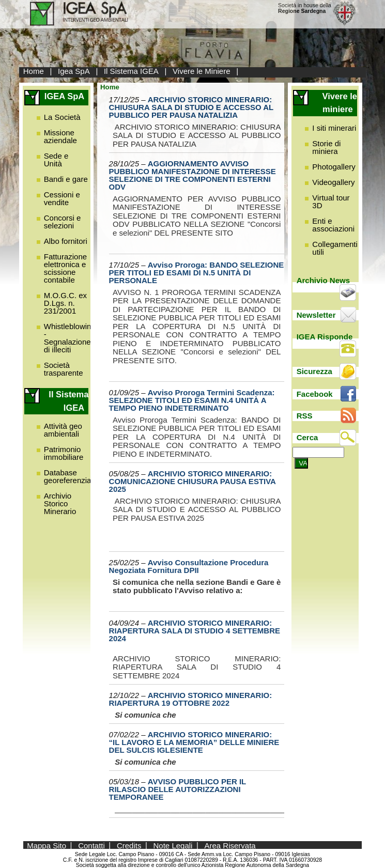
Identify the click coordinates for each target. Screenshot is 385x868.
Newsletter (316, 315)
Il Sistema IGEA (131, 71)
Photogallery (334, 167)
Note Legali (173, 845)
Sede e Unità (56, 160)
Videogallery (333, 182)
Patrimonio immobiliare (64, 453)
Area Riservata (230, 845)
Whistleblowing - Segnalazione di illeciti (70, 338)
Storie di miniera (326, 147)
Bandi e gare (66, 179)
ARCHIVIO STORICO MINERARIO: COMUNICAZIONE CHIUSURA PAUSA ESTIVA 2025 (192, 481)
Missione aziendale (60, 136)
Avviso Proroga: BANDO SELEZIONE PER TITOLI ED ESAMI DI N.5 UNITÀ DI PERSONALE (197, 273)
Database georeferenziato (71, 476)
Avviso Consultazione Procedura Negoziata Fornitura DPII (189, 566)
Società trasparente (64, 369)
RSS (305, 416)
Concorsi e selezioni (63, 222)
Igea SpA (74, 71)
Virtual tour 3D (331, 202)
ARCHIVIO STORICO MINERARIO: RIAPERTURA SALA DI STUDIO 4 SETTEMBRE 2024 (195, 631)
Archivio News (323, 280)
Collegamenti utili (335, 248)
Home (34, 71)
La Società (62, 117)
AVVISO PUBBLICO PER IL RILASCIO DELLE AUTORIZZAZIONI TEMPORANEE (178, 789)
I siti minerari (334, 128)
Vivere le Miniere (201, 71)
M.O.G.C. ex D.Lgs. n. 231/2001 (65, 303)
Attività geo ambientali (63, 430)
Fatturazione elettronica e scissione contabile (65, 268)
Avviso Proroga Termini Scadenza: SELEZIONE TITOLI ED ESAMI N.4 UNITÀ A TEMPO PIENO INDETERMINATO (192, 400)
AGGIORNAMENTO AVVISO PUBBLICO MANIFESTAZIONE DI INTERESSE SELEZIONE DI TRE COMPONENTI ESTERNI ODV (192, 175)
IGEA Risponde (325, 337)
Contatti (91, 845)
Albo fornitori (66, 241)
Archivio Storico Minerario (60, 503)
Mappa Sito (47, 845)
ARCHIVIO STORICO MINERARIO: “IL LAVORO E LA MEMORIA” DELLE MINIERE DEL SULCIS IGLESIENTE (194, 742)
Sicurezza (314, 371)
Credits (129, 845)
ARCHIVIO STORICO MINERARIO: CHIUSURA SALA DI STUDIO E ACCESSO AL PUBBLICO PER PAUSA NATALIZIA (191, 107)
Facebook (315, 394)
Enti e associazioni (333, 225)
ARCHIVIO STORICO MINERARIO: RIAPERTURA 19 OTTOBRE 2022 (191, 699)
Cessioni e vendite (62, 198)
